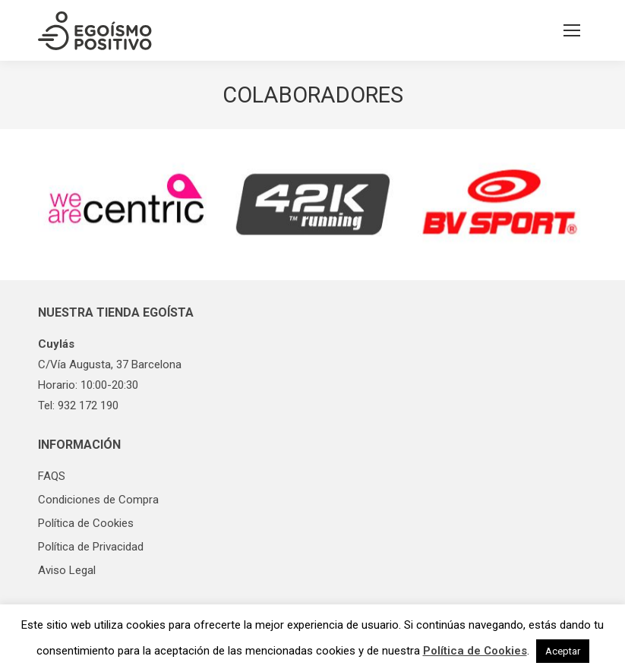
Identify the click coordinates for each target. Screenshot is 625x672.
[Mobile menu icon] (572, 30)
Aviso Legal (67, 570)
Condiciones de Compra (98, 500)
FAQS (52, 476)
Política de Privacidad (91, 547)
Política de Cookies (86, 523)
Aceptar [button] (563, 651)
